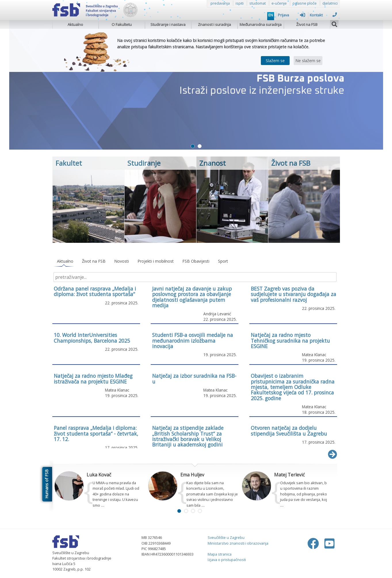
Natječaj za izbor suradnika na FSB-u (194, 378)
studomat (258, 3)
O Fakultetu (122, 24)
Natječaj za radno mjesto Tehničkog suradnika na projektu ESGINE (290, 340)
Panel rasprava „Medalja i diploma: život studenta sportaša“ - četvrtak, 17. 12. (96, 433)
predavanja (220, 3)
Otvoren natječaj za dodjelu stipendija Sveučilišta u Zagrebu (289, 431)
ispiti (240, 3)
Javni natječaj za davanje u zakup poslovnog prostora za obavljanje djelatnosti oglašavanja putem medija (192, 297)
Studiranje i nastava (168, 24)
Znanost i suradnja (214, 24)
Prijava (291, 15)
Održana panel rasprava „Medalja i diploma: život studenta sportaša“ (95, 291)
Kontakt (323, 15)
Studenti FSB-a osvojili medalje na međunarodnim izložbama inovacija (193, 340)
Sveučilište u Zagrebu (226, 537)
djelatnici (330, 3)
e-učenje (279, 3)
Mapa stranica (220, 554)
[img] (334, 24)
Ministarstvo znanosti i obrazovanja (238, 543)
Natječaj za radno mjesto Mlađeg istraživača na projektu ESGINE (93, 378)
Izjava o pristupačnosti (227, 560)
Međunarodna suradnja (261, 24)
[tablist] (195, 261)
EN (271, 15)
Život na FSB (307, 24)
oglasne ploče (305, 3)
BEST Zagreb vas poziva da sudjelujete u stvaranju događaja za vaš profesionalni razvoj (293, 294)
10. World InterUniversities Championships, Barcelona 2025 (92, 338)
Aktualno (75, 24)
